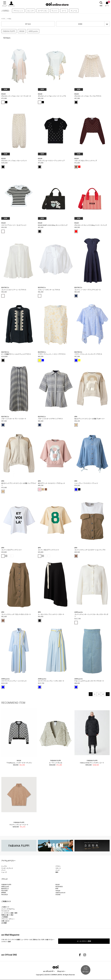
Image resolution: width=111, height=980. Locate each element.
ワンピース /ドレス (7, 868)
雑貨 (57, 872)
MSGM (22, 31)
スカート (58, 868)
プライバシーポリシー (8, 919)
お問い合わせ (5, 921)
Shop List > (61, 971)
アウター (58, 866)
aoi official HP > (49, 971)
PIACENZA (5, 894)
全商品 (9, 19)
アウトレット (18, 11)
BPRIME (4, 892)
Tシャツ (55, 11)
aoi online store (57, 4)
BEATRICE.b (5, 888)
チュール (74, 11)
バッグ (57, 870)
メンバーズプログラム (8, 909)
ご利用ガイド (5, 907)
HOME (3, 19)
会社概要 (4, 923)
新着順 (80, 24)
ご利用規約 (5, 917)
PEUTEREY (5, 890)
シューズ (4, 872)
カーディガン (43, 11)
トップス (4, 866)
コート (64, 11)
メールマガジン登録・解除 (9, 913)
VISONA (58, 894)
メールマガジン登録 (84, 941)
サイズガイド (5, 911)
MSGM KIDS (59, 886)
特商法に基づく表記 (7, 915)
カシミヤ (30, 11)
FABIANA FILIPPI (9, 31)
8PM (57, 888)
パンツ (3, 870)
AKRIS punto (33, 31)
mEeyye (58, 890)
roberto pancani (60, 892)
